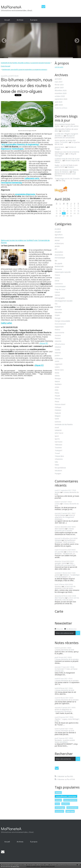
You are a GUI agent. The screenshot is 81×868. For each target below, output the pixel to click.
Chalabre (71, 167)
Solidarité (58, 430)
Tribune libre (59, 456)
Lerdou (57, 504)
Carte (59, 611)
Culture (57, 292)
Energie (37, 372)
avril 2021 (58, 79)
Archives (20, 20)
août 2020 (58, 102)
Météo (57, 376)
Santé (57, 419)
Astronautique (60, 258)
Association (59, 252)
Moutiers (58, 586)
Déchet (57, 295)
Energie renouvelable (62, 321)
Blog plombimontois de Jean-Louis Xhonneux (65, 174)
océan (57, 387)
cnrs (2, 375)
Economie (30, 372)
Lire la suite (59, 67)
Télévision (58, 445)
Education (58, 312)
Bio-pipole (58, 263)
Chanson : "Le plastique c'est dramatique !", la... (67, 576)
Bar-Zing (62, 180)
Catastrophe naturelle (63, 272)
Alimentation (59, 238)
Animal (57, 240)
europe (58, 800)
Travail (57, 453)
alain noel (70, 811)
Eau (56, 304)
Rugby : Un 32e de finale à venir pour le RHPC (66, 166)
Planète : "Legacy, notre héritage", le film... (67, 720)
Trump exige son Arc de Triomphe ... (67, 179)
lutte (57, 804)
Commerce (59, 284)
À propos (34, 20)
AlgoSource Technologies (12, 149)
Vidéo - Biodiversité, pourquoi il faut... (65, 564)
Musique (58, 378)
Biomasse (58, 269)
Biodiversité (47, 371)
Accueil (7, 20)
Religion (58, 416)
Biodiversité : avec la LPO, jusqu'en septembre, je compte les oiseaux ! (25, 69)
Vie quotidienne (60, 468)
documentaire (72, 808)
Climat (57, 281)
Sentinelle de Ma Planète (64, 424)
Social (57, 427)
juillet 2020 (59, 105)
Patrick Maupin (60, 515)
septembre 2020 (61, 99)
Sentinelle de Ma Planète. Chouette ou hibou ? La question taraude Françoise (26, 63)
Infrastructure (60, 344)
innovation (48, 374)
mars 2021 (59, 82)
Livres (57, 361)
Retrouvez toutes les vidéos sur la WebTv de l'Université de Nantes (25, 241)
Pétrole (57, 399)
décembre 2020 (61, 90)
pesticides (59, 811)
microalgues (28, 375)
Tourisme (58, 447)
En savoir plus (15, 866)
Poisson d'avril (60, 404)
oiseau (58, 793)
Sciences (28, 374)
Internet (58, 353)
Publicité (58, 413)
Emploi (57, 315)
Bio (56, 261)
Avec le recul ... (60, 147)
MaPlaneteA (11, 7)
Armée (57, 246)
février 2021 (59, 85)
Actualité (30, 371)
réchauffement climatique (66, 796)
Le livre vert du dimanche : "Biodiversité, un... (66, 553)
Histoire (58, 335)
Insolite (57, 350)
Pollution (58, 410)
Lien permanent (8, 371)
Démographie (60, 298)
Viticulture (58, 470)
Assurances (59, 255)
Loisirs (57, 367)
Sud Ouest (59, 442)
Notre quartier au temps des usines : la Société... (65, 141)
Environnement (46, 372)
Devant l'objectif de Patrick (67, 161)
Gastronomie (59, 332)
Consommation (60, 286)
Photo (57, 401)
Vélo (56, 462)
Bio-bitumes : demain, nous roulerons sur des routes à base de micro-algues (27, 85)
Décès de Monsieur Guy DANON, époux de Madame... (67, 171)
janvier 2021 (59, 88)
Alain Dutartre (60, 529)
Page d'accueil (6, 66)
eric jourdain (59, 552)
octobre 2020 (60, 96)
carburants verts (32, 178)
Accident (58, 229)
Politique (58, 407)
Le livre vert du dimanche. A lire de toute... (65, 587)
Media (57, 373)
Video (34, 374)
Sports (57, 439)
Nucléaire (58, 384)
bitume (20, 375)
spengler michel (60, 563)
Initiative (21, 374)
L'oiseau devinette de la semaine (64, 530)
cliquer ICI (44, 343)
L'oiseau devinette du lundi (67, 493)
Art (56, 249)
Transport (58, 450)
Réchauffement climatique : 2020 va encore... (65, 541)
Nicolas (57, 492)
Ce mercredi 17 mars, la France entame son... (66, 670)
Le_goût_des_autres (71, 126)
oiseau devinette (70, 800)
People (57, 396)
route (15, 375)
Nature (57, 381)
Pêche (57, 393)
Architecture (59, 243)
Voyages (58, 473)
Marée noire (59, 370)
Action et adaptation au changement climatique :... (65, 517)
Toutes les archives (61, 108)
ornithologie (60, 808)
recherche (8, 375)
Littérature (59, 358)
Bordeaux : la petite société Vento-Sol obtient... (65, 741)
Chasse (57, 275)
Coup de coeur (60, 289)
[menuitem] (7, 20)
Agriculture (38, 371)
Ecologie (23, 372)
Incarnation (66, 131)
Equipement (5, 374)
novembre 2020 (61, 93)
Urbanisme (59, 459)
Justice (57, 355)
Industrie (14, 374)
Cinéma (57, 278)
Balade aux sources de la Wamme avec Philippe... (67, 153)
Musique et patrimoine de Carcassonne (65, 137)
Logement (58, 364)
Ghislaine (58, 540)
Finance (57, 330)
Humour (58, 338)
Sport (57, 436)
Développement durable (10, 372)
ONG (57, 390)
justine (57, 575)
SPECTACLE (59, 433)
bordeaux (66, 804)
